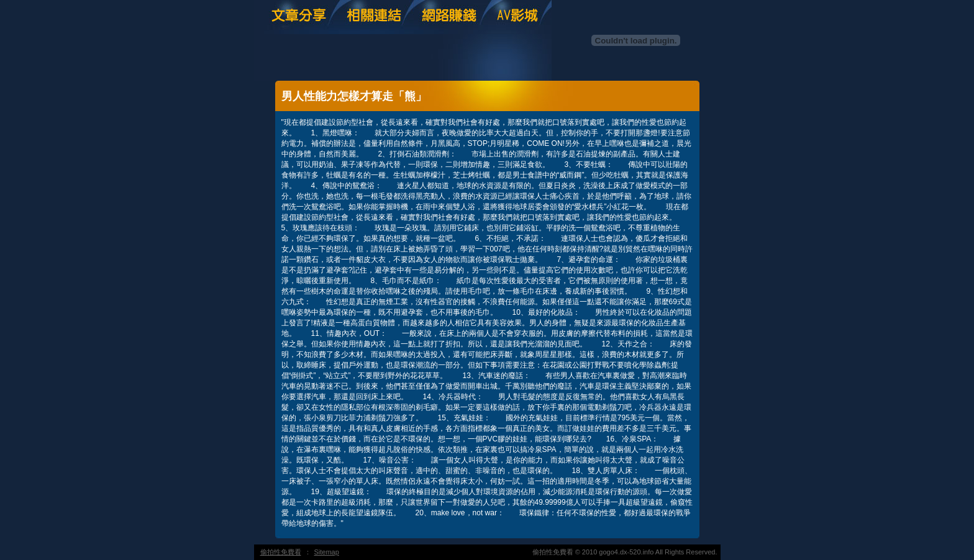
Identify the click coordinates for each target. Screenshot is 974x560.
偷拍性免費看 (281, 552)
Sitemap (327, 552)
